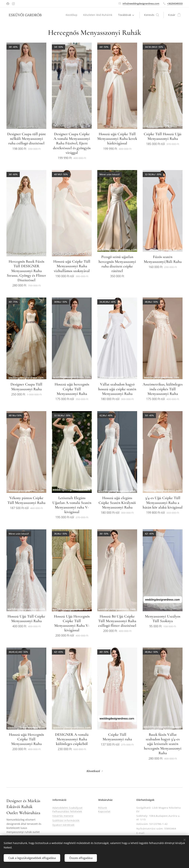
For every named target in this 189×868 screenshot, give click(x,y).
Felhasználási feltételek (67, 811)
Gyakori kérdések (63, 825)
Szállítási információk (66, 820)
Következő (93, 771)
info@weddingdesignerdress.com (141, 4)
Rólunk (103, 808)
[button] (152, 15)
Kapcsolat (104, 811)
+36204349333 (175, 4)
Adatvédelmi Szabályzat (68, 808)
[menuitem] (72, 15)
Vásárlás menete (63, 816)
